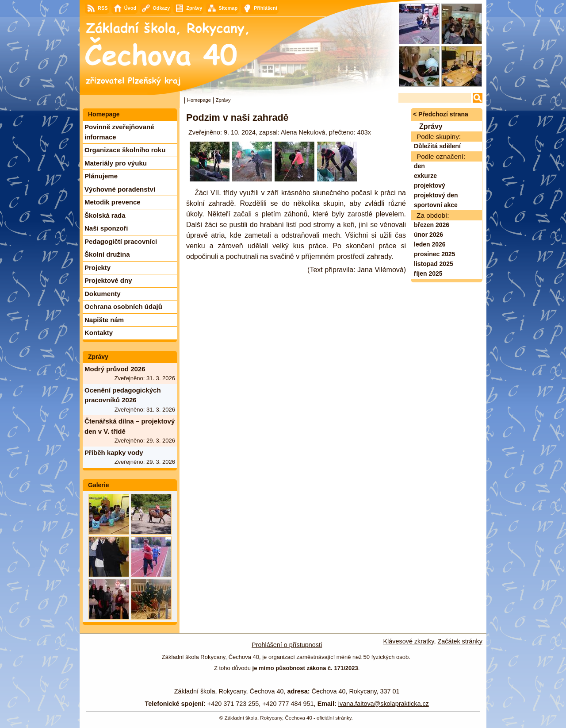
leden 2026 (430, 244)
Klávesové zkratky (409, 641)
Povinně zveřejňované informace (119, 132)
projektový (430, 185)
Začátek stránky (460, 641)
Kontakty (99, 333)
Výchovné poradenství (120, 189)
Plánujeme (101, 176)
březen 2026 (432, 225)
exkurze (425, 176)
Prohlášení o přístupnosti (287, 645)
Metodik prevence (113, 202)
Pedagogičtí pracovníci (121, 241)
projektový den (436, 195)
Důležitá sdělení (437, 146)
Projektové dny (108, 280)
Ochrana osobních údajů (123, 306)
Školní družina (107, 254)
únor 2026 (428, 235)
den (419, 166)
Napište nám (104, 320)
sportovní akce (436, 205)
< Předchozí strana (441, 114)
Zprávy (98, 357)
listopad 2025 (434, 264)
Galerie (98, 485)
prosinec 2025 (434, 254)
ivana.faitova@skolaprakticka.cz (384, 704)
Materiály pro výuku (116, 163)
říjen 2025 (428, 273)
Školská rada (105, 215)
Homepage (199, 100)
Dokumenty (103, 294)
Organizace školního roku (125, 150)
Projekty (98, 268)
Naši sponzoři (106, 228)
